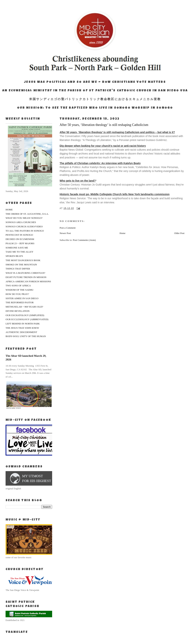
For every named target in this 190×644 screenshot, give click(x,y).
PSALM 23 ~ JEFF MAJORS (20, 243)
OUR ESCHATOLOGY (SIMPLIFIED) (25, 315)
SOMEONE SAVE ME (17, 248)
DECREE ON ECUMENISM (20, 239)
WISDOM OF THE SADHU (19, 290)
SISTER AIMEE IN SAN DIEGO (22, 298)
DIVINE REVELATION (18, 311)
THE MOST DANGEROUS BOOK (23, 260)
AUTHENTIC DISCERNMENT (21, 332)
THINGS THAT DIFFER (18, 269)
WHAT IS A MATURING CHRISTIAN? (25, 273)
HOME (9, 210)
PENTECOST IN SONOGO (19, 235)
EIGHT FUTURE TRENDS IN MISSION (26, 277)
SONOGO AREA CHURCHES (21, 222)
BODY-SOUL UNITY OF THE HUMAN (26, 336)
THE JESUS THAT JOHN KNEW (22, 328)
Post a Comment (68, 228)
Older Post (179, 233)
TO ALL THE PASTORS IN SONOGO (25, 231)
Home (122, 233)
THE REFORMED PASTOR (20, 302)
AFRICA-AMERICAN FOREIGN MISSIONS (28, 281)
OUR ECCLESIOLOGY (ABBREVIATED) (27, 319)
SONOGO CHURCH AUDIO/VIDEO (24, 226)
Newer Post (65, 233)
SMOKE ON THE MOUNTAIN (21, 265)
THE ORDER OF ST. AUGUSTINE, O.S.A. (27, 214)
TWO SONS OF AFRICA (18, 286)
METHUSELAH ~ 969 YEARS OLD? (24, 307)
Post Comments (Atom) (84, 240)
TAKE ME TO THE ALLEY (19, 252)
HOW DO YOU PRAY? (17, 294)
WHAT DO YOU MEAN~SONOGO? (24, 218)
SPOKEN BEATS (14, 256)
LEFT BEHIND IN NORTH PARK (23, 324)
